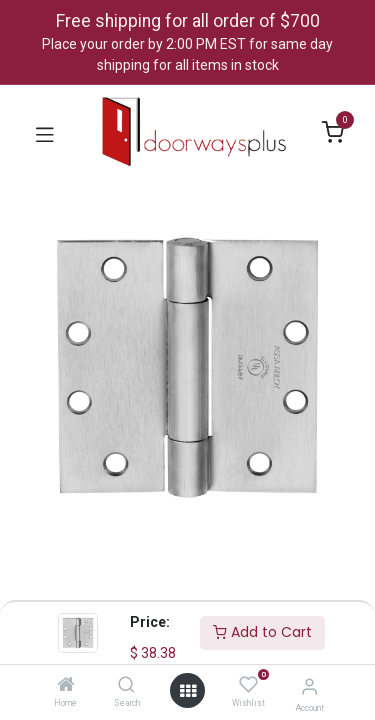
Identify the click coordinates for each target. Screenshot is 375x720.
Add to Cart (262, 632)
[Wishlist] (248, 685)
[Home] (66, 686)
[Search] (126, 686)
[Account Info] (309, 686)
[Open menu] (188, 691)
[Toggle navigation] (45, 133)
